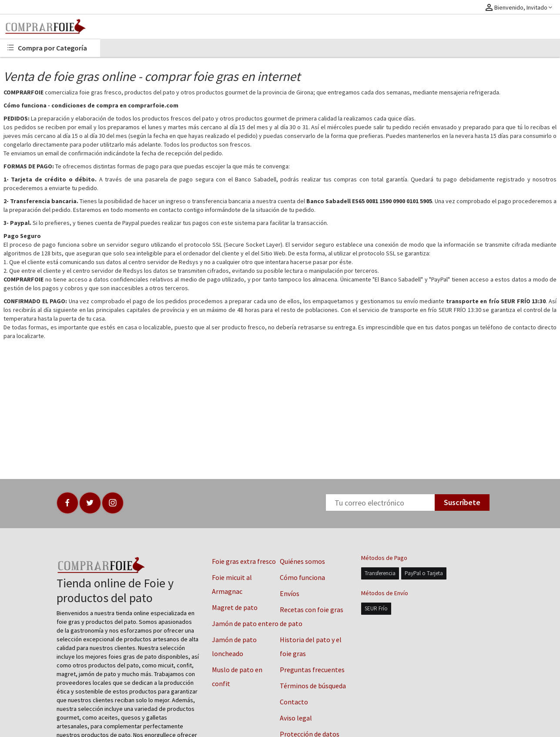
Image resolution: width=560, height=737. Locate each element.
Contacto (294, 702)
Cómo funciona (302, 577)
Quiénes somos (302, 561)
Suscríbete (462, 502)
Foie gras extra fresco (244, 561)
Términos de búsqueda (313, 686)
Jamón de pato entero (245, 623)
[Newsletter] (380, 502)
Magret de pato (235, 607)
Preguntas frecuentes (312, 670)
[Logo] (50, 27)
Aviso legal (296, 718)
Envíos (290, 593)
